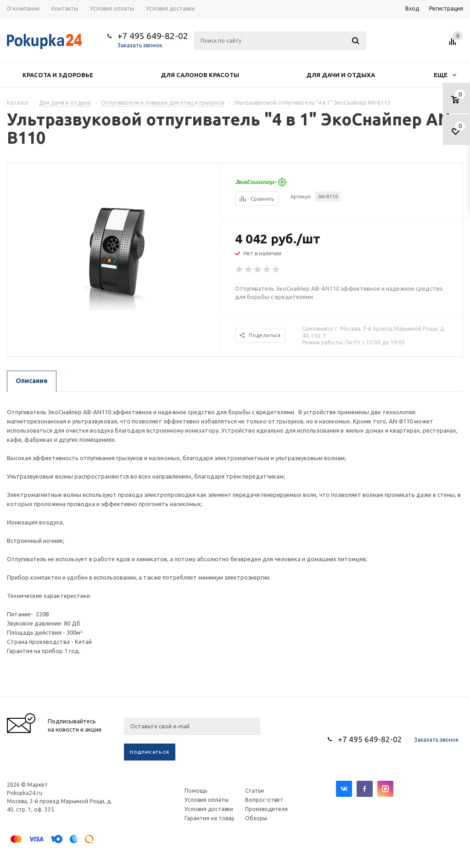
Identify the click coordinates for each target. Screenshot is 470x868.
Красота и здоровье (58, 75)
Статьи (255, 791)
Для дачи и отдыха (341, 75)
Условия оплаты (207, 800)
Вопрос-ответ (264, 800)
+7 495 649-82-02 (153, 36)
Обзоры (256, 818)
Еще (445, 75)
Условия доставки (209, 809)
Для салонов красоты (200, 75)
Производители (266, 809)
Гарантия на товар (210, 818)
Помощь (196, 791)
